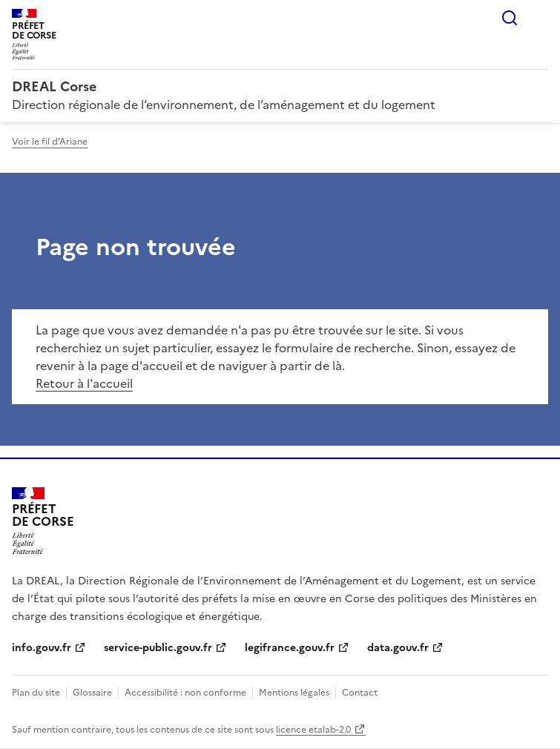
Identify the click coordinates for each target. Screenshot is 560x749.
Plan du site (36, 693)
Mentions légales (294, 693)
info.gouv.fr (42, 648)
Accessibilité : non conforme (185, 693)
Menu (539, 18)
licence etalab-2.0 (313, 730)
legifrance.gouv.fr (290, 648)
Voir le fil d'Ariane (50, 142)
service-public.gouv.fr (158, 648)
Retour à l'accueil (84, 383)
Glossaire (92, 693)
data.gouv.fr (398, 648)
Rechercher (510, 18)
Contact (360, 693)
